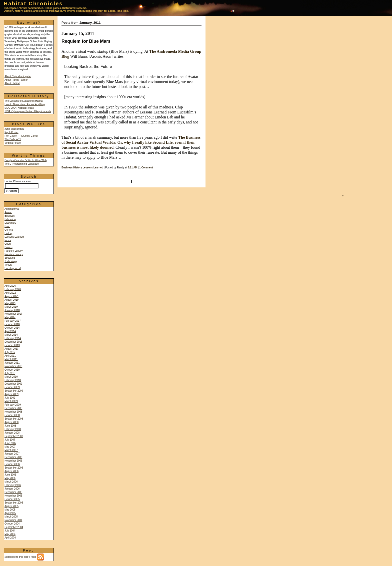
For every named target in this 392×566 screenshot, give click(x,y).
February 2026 (13, 289)
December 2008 (13, 408)
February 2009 (13, 405)
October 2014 (12, 328)
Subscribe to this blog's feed (24, 557)
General (9, 230)
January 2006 (12, 489)
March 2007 (11, 450)
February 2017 (13, 321)
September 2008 (14, 419)
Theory (8, 265)
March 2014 (11, 335)
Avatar (8, 212)
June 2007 (10, 443)
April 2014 (10, 331)
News (8, 240)
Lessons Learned (14, 237)
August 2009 (11, 394)
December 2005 (13, 492)
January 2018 (12, 310)
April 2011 (10, 356)
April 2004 (10, 538)
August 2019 (11, 300)
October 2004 (12, 524)
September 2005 (14, 503)
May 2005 (10, 510)
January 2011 (12, 363)
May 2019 (10, 303)
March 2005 (11, 517)
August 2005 (11, 506)
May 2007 (10, 447)
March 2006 (11, 482)
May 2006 (10, 478)
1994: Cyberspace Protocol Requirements (28, 111)
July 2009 (10, 398)
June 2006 (10, 475)
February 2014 (13, 338)
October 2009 (12, 387)
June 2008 (10, 426)
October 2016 (12, 324)
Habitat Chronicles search (21, 186)
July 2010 (10, 373)
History (8, 233)
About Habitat (12, 83)
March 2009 (11, 401)
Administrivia (12, 209)
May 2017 (10, 317)
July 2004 (10, 531)
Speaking (10, 258)
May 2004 (10, 534)
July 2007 (10, 440)
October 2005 (12, 499)
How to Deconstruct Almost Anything (25, 104)
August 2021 (11, 296)
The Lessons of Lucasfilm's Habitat (24, 101)
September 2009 (14, 391)
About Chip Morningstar (18, 76)
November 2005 (13, 496)
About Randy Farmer (16, 80)
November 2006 (13, 461)
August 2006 (11, 471)
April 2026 (10, 286)
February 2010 (13, 380)
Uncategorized (12, 268)
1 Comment (146, 168)
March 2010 (11, 377)
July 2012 (10, 352)
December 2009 (13, 384)
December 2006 (13, 457)
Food (7, 226)
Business (10, 216)
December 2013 (13, 342)
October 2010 (12, 370)
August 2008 (11, 422)
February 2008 (13, 429)
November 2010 (13, 366)
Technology (11, 261)
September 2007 (14, 436)
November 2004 (13, 520)
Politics (8, 247)
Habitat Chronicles (33, 3)
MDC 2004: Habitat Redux (19, 108)
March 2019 (11, 307)
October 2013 (12, 345)
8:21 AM (132, 168)
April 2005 (10, 513)
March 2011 (11, 359)
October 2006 (12, 464)
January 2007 (12, 454)
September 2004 (14, 527)
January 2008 (12, 433)
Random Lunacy (14, 251)
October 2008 (12, 415)
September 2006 (14, 468)
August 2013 (11, 349)
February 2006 (13, 485)
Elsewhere (10, 223)
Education (10, 219)
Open (7, 244)
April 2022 (10, 293)
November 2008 (13, 412)
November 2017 (13, 314)
